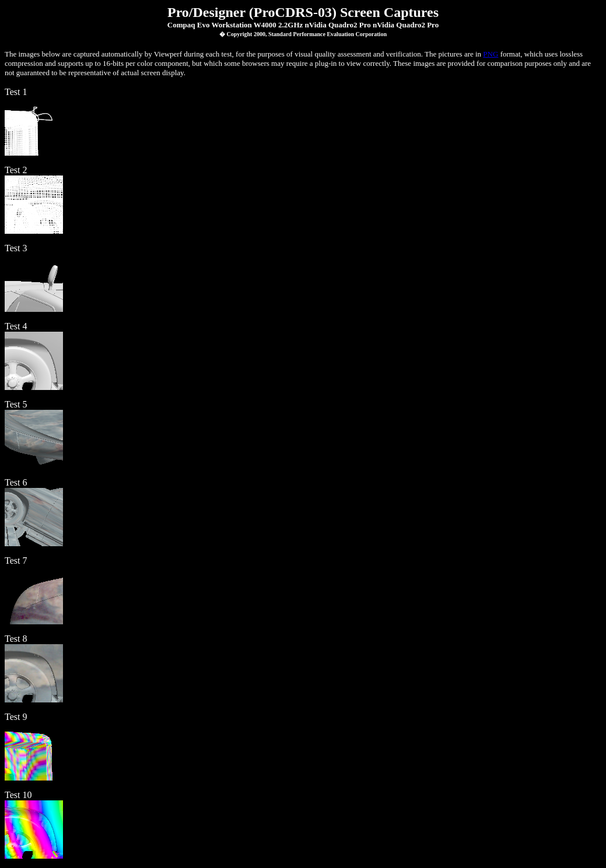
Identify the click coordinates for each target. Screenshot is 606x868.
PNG (491, 54)
